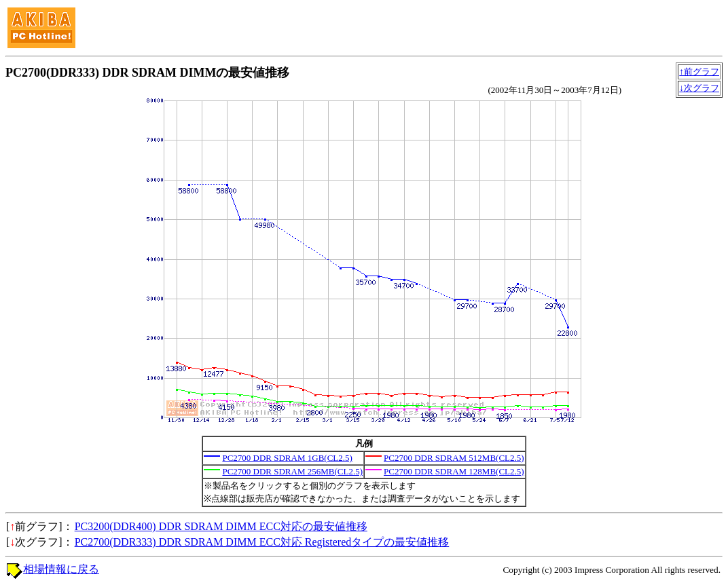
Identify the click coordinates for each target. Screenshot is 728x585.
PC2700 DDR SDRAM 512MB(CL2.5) (454, 458)
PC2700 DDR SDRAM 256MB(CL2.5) (292, 471)
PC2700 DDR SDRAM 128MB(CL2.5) (454, 471)
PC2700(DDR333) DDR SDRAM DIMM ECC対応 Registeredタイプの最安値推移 (262, 542)
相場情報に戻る (61, 569)
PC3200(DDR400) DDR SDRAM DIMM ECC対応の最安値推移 (221, 526)
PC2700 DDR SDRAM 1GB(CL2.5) (287, 458)
